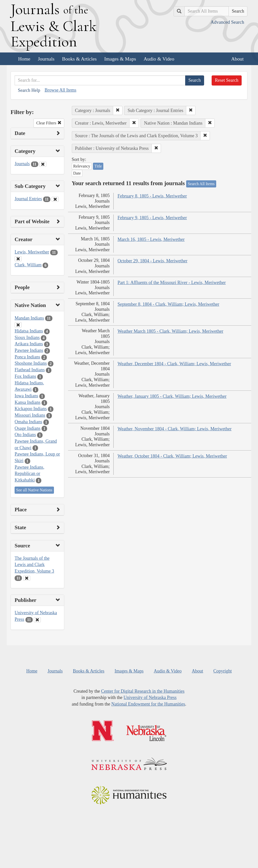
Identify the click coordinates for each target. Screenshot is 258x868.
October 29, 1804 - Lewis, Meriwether (152, 261)
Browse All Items (60, 90)
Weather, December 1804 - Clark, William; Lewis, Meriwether (174, 364)
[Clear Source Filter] (27, 578)
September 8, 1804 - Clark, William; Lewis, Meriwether (168, 304)
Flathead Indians (30, 370)
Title (98, 166)
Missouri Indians (30, 415)
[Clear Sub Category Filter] (55, 199)
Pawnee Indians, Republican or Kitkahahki (29, 474)
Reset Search (227, 80)
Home (24, 59)
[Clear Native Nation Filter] (18, 325)
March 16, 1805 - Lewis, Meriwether (151, 239)
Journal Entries (28, 199)
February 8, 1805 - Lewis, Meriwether (152, 196)
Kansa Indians (27, 402)
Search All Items (201, 184)
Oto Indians (25, 435)
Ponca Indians (27, 357)
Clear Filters (49, 123)
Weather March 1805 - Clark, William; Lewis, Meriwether (170, 331)
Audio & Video (159, 59)
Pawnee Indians (29, 350)
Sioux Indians (27, 338)
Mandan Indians (29, 318)
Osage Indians (27, 428)
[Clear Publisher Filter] (37, 620)
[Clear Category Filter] (43, 164)
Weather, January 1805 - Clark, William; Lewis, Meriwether (172, 396)
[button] (118, 110)
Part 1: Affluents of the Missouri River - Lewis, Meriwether (172, 283)
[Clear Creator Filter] (18, 259)
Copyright (223, 671)
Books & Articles (79, 59)
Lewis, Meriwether (32, 252)
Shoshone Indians (31, 363)
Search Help (29, 90)
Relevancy (82, 166)
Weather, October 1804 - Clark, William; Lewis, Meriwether (172, 456)
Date (77, 173)
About (237, 59)
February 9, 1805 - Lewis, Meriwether (152, 218)
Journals (46, 59)
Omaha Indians (28, 422)
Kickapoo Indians (31, 409)
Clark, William (28, 265)
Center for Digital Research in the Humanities (143, 691)
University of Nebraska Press (150, 697)
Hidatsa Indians (29, 331)
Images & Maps (120, 59)
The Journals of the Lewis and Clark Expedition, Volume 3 (34, 565)
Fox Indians (25, 376)
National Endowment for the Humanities (148, 704)
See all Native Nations (34, 490)
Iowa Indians (26, 396)
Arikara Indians (29, 344)
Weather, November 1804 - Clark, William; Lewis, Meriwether (174, 429)
